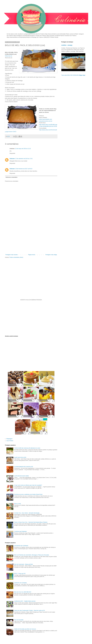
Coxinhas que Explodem (21, 531)
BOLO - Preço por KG (20, 574)
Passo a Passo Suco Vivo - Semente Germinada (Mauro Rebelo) (31, 522)
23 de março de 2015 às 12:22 (23, 149)
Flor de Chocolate (19, 620)
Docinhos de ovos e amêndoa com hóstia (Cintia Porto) (28, 494)
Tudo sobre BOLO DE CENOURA (73, 75)
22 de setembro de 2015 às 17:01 (24, 159)
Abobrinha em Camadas (20, 583)
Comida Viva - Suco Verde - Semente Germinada (27, 513)
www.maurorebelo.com (46, 119)
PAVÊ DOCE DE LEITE (20, 457)
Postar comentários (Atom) (16, 257)
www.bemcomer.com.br (46, 121)
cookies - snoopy (67, 45)
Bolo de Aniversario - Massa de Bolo (24, 564)
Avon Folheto (10, 441)
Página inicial (31, 255)
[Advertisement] (31, 238)
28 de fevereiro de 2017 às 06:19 (24, 169)
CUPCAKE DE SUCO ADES (22, 476)
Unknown (12, 159)
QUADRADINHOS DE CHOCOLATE (24, 467)
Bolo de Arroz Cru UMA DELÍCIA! (23, 592)
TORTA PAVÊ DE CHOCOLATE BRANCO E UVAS (27, 448)
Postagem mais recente (11, 255)
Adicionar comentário (11, 177)
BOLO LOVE (18, 504)
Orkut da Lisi (9, 56)
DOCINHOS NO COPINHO (21, 546)
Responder (12, 153)
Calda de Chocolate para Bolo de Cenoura (25, 629)
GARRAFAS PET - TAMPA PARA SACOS (25, 601)
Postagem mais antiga (51, 255)
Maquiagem (9, 439)
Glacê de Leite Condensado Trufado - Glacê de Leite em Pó (30, 610)
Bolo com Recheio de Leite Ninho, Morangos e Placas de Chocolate (32, 555)
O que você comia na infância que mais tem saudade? (28, 485)
